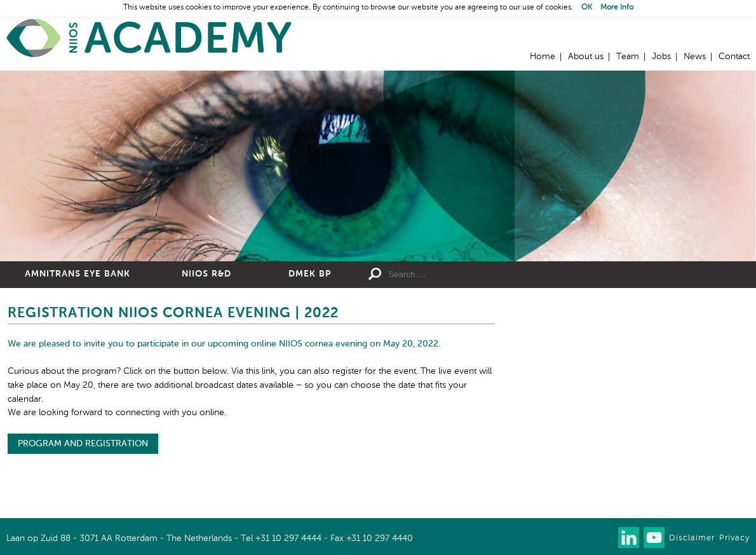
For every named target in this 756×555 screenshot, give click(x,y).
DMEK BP (310, 274)
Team (628, 57)
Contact (734, 57)
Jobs (661, 57)
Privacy (734, 538)
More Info (617, 8)
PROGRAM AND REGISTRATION (83, 444)
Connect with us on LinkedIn (629, 538)
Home (149, 38)
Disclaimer (692, 538)
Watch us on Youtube (654, 538)
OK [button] (587, 8)
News (695, 57)
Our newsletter (603, 538)
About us (586, 57)
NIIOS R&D (206, 274)
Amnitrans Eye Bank (78, 274)
